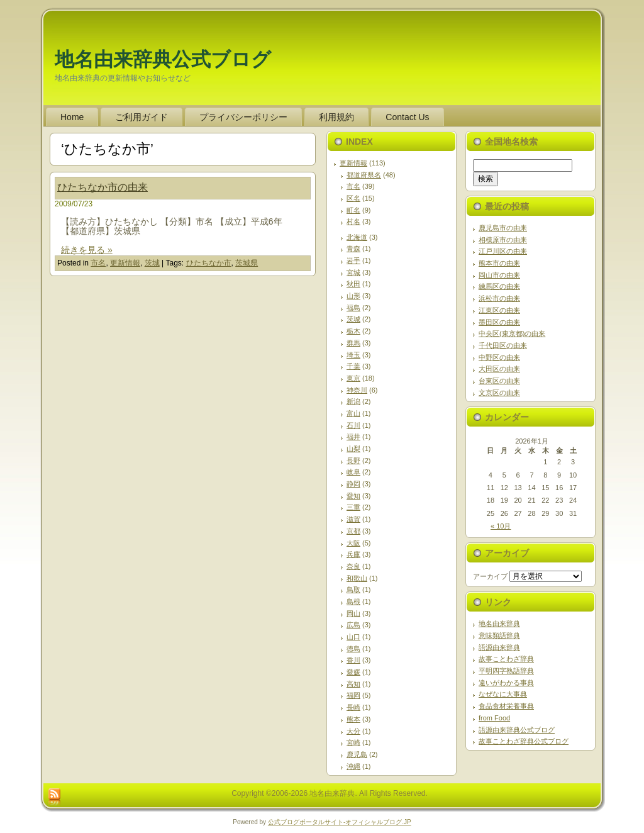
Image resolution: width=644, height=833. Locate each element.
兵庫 (353, 554)
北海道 (357, 237)
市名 (98, 263)
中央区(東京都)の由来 (512, 333)
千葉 (353, 366)
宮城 (353, 272)
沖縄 (353, 766)
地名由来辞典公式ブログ (163, 59)
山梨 (353, 449)
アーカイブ (490, 576)
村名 (353, 221)
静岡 (353, 484)
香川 (353, 660)
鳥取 (353, 590)
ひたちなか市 (209, 263)
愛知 (353, 496)
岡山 (353, 613)
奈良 (353, 566)
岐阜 (353, 472)
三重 (353, 507)
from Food (494, 718)
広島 (353, 625)
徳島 (353, 649)
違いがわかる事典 (506, 683)
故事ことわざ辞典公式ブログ (524, 741)
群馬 (353, 343)
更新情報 (125, 263)
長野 (353, 461)
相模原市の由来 (503, 240)
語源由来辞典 (499, 647)
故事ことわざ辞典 (506, 659)
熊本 (353, 719)
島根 (353, 601)
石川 (353, 425)
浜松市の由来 (499, 298)
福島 (353, 308)
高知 (353, 684)
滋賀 (353, 519)
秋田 (353, 284)
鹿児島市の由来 (503, 228)
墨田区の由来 (499, 322)
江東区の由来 (499, 310)
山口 (353, 637)
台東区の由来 (499, 381)
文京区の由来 (499, 393)
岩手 (353, 260)
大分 (353, 731)
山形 (353, 296)
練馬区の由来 (499, 286)
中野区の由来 (499, 357)
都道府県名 (364, 175)
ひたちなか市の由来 (103, 187)
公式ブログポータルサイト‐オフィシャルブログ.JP (340, 822)
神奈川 (357, 390)
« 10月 (501, 526)
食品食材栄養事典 (506, 706)
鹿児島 (357, 754)
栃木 (353, 331)
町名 (353, 210)
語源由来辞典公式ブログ (517, 730)
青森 (353, 249)
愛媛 (353, 672)
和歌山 (357, 578)
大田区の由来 (499, 369)
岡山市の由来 (499, 275)
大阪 (353, 543)
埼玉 (353, 355)
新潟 (353, 401)
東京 (353, 378)
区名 (353, 198)
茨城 (152, 263)
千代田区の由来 (503, 345)
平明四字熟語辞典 (506, 671)
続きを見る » (87, 250)
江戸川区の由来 (503, 251)
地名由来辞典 (499, 623)
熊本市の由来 (499, 263)
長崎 (353, 707)
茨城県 (247, 263)
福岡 (353, 695)
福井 (353, 437)
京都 (353, 531)
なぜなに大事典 (503, 694)
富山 (353, 413)
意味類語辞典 (499, 635)
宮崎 (353, 742)
